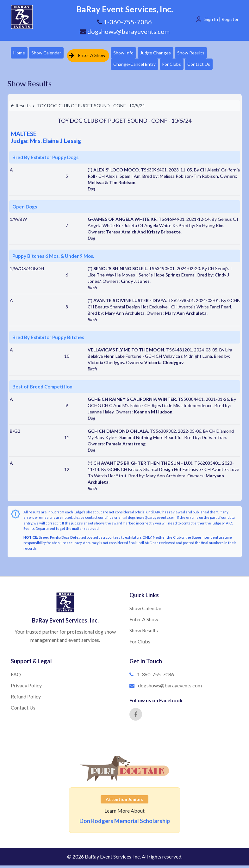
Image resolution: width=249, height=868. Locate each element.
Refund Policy (26, 699)
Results (21, 108)
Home (20, 53)
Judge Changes (163, 53)
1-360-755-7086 (156, 677)
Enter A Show (90, 53)
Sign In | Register (221, 19)
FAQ (16, 677)
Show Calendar (49, 53)
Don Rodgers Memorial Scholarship (125, 823)
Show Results (201, 53)
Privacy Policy (26, 688)
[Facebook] (136, 717)
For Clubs (179, 66)
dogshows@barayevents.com (125, 31)
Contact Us (209, 66)
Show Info (128, 53)
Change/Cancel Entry (140, 66)
